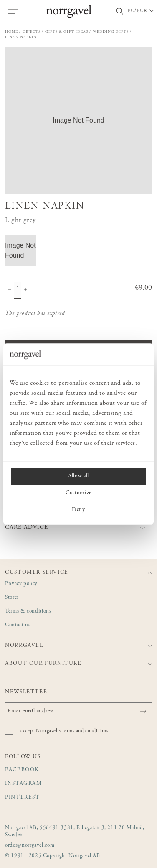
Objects (32, 32)
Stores (12, 598)
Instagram (24, 784)
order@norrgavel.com (30, 846)
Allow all (78, 476)
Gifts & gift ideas (67, 32)
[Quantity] (18, 290)
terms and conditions (85, 731)
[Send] (143, 711)
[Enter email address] (78, 711)
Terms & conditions (28, 611)
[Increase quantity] (25, 290)
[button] (78, 120)
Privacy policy (21, 584)
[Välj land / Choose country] (142, 11)
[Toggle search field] (120, 11)
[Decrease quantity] (10, 290)
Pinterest (23, 798)
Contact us (18, 625)
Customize (78, 493)
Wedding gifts (111, 32)
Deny (78, 510)
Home (12, 32)
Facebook (22, 770)
